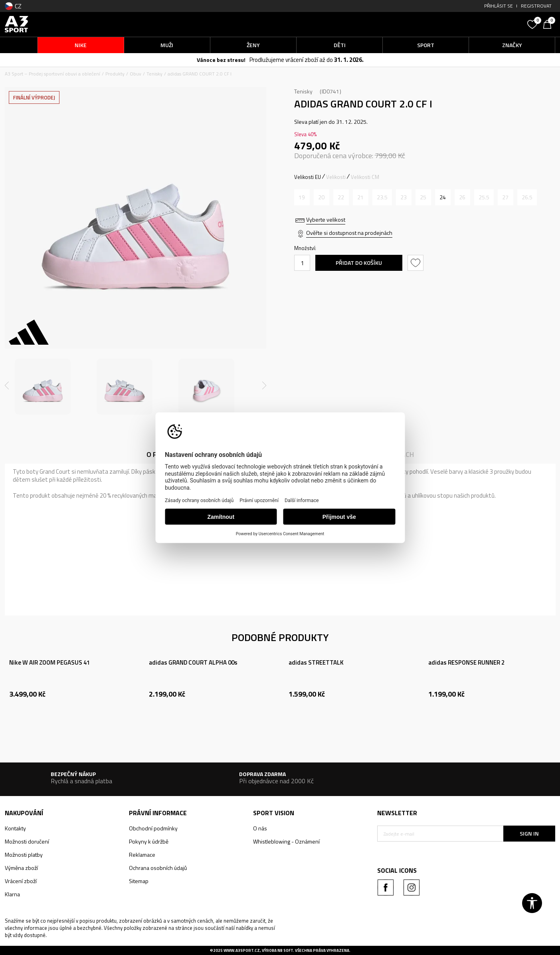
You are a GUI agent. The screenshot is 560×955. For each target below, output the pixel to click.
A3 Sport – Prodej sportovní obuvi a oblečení (52, 74)
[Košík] (549, 24)
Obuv (136, 74)
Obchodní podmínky (153, 828)
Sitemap (139, 881)
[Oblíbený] (533, 24)
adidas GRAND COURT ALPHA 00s (193, 663)
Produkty (115, 74)
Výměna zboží (21, 868)
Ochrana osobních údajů (158, 868)
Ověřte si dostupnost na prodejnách (349, 233)
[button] (463, 24)
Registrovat (536, 6)
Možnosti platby (24, 855)
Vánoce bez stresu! (221, 60)
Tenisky (154, 74)
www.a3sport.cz (242, 950)
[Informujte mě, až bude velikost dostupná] (302, 197)
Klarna (12, 894)
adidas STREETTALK (316, 663)
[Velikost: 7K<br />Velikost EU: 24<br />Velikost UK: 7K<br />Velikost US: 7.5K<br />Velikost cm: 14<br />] (443, 197)
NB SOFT (285, 950)
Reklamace (142, 855)
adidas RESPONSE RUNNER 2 (466, 663)
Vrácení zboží (21, 881)
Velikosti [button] (336, 177)
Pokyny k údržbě (149, 841)
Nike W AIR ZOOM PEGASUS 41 (49, 663)
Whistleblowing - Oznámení (286, 841)
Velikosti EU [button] (308, 177)
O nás (260, 828)
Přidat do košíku (359, 263)
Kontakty (15, 828)
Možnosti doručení (27, 841)
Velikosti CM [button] (365, 177)
